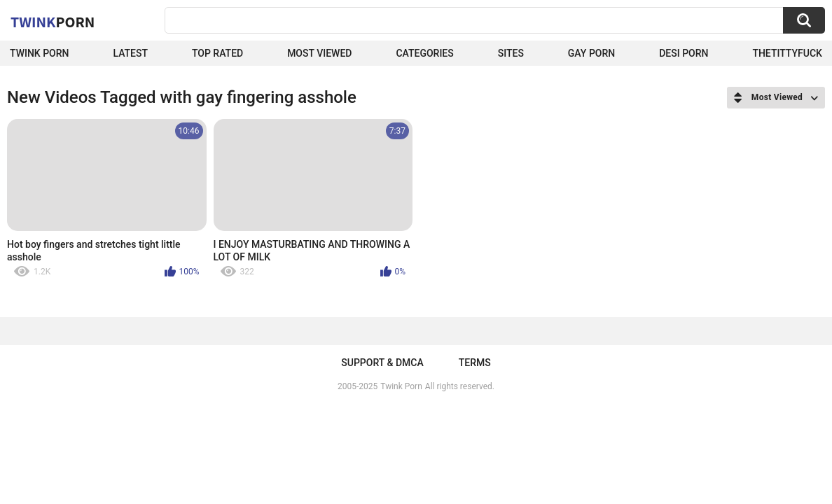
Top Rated (217, 53)
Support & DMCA (382, 363)
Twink (53, 22)
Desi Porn (684, 53)
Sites (511, 53)
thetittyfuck (787, 53)
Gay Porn (591, 53)
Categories (424, 53)
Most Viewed (319, 53)
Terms (475, 363)
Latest (130, 53)
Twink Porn (40, 53)
